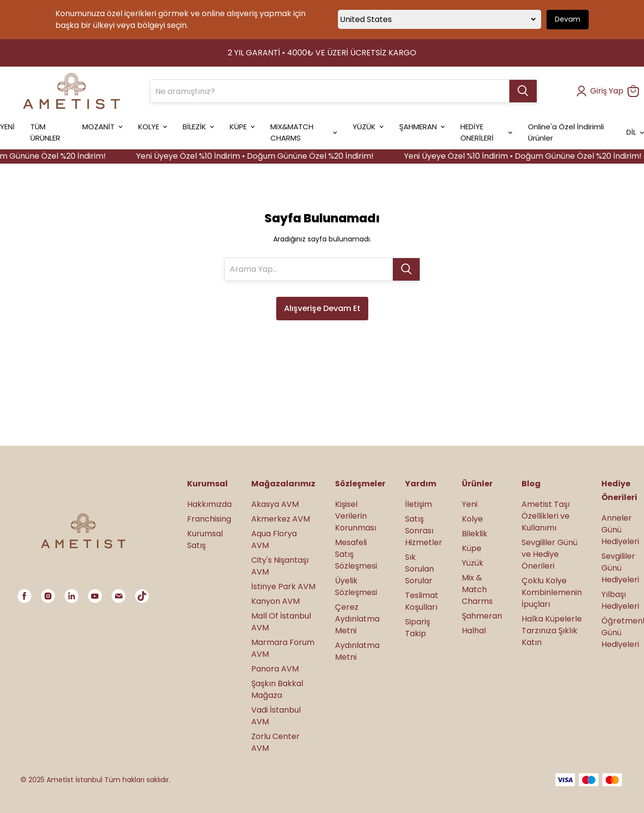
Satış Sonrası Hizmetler (424, 531)
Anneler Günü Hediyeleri (620, 530)
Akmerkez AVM (281, 519)
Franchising (209, 519)
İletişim (418, 504)
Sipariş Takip (417, 628)
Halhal (474, 631)
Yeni (470, 504)
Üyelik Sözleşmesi (356, 586)
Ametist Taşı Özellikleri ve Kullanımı (546, 516)
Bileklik (475, 534)
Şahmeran (482, 616)
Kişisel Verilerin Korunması (356, 516)
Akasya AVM (275, 504)
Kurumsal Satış (205, 539)
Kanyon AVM (275, 601)
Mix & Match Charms (477, 589)
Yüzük (473, 563)
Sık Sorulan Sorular (419, 569)
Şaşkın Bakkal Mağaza (277, 689)
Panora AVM (275, 669)
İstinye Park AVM (283, 586)
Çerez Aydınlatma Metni (357, 619)
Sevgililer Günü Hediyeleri (620, 568)
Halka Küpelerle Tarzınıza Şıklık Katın (552, 631)
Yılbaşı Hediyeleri (620, 600)
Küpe (472, 548)
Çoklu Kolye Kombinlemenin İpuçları (552, 592)
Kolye (472, 519)
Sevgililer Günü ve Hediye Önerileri (549, 554)
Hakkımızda (209, 504)
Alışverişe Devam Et (322, 308)
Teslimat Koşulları (422, 601)
